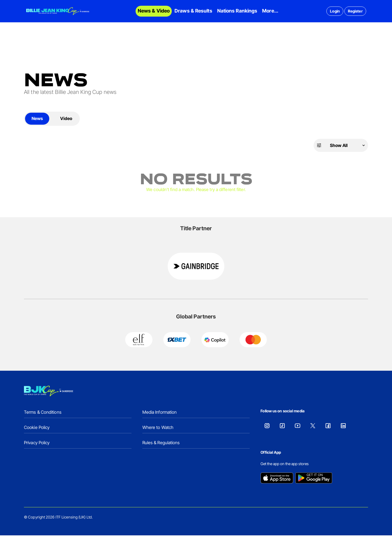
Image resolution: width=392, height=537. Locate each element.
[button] (341, 147)
